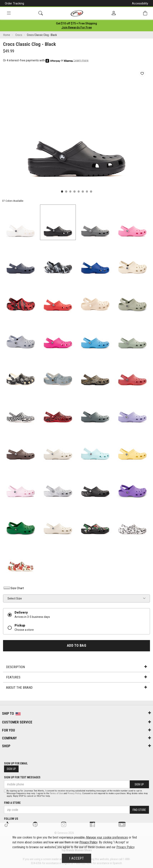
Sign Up (11, 769)
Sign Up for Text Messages (22, 777)
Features (76, 677)
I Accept (77, 858)
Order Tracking (14, 3)
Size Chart (13, 588)
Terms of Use (56, 793)
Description (76, 667)
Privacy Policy (74, 793)
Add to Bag (76, 645)
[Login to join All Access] (76, 23)
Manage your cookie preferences (107, 837)
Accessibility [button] (140, 3)
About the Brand (76, 687)
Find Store (139, 810)
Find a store (12, 803)
